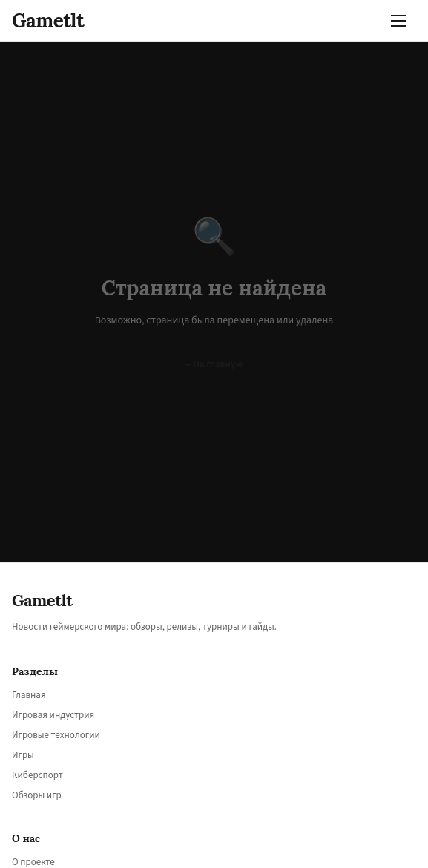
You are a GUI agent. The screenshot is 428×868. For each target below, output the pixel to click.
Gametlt (48, 20)
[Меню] (401, 21)
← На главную (214, 364)
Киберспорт (37, 775)
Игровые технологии (56, 735)
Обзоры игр (37, 795)
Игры (23, 755)
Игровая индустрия (53, 715)
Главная (29, 695)
